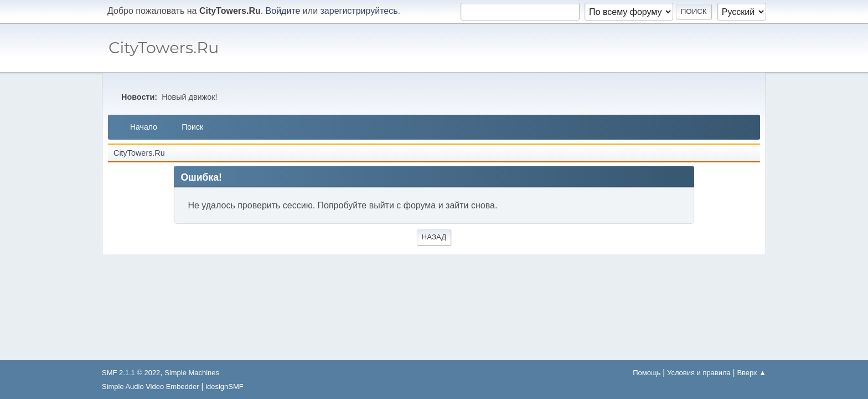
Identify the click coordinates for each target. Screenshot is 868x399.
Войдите (283, 11)
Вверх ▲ (751, 373)
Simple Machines (192, 373)
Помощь (647, 373)
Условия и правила (699, 373)
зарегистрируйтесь (359, 11)
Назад (434, 237)
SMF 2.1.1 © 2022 (131, 373)
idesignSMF (224, 387)
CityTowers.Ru (164, 47)
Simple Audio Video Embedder (150, 387)
